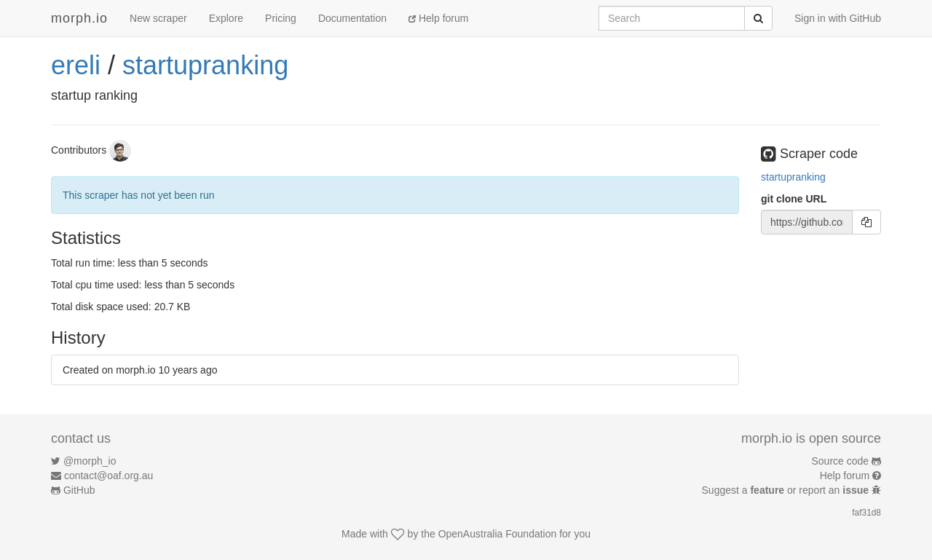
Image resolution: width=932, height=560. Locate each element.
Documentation (352, 18)
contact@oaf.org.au (108, 476)
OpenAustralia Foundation (498, 534)
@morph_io (90, 461)
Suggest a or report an (787, 490)
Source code (841, 461)
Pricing (281, 18)
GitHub (79, 490)
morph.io (79, 18)
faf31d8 (866, 513)
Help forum (438, 18)
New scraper (158, 18)
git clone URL (794, 199)
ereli (76, 65)
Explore (226, 18)
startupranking (205, 65)
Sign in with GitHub (838, 18)
